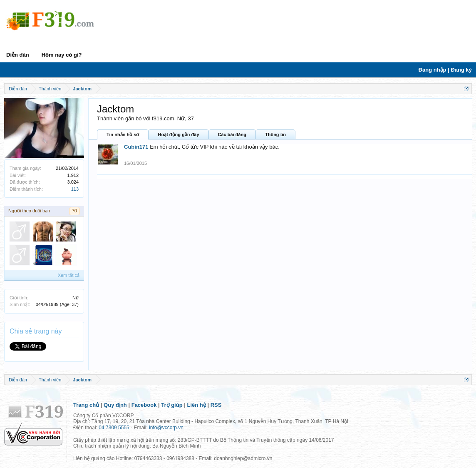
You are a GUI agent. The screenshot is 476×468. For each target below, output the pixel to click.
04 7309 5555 (114, 428)
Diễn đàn (18, 55)
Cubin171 (136, 147)
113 (75, 189)
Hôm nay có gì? (62, 55)
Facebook (144, 405)
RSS (216, 405)
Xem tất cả (69, 275)
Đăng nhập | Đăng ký (445, 70)
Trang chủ (86, 405)
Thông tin (275, 134)
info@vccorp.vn (166, 428)
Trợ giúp (172, 405)
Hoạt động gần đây (178, 134)
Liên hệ (197, 405)
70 (74, 211)
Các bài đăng (232, 134)
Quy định (115, 405)
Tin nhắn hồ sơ (123, 134)
